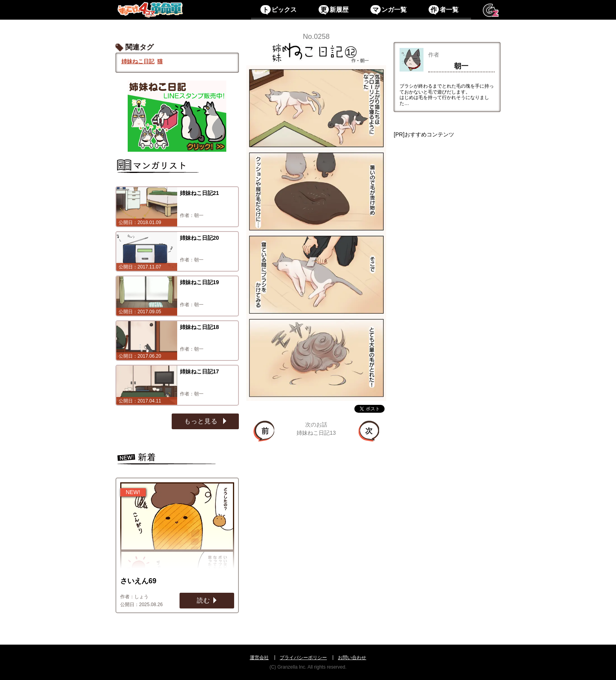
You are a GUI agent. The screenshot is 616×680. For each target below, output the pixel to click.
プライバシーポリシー (303, 658)
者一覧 (443, 9)
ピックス (278, 9)
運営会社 (259, 658)
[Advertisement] (447, 262)
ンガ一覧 (388, 9)
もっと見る (202, 421)
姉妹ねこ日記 (138, 61)
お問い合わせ (352, 658)
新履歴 (333, 9)
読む (203, 600)
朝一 (461, 66)
